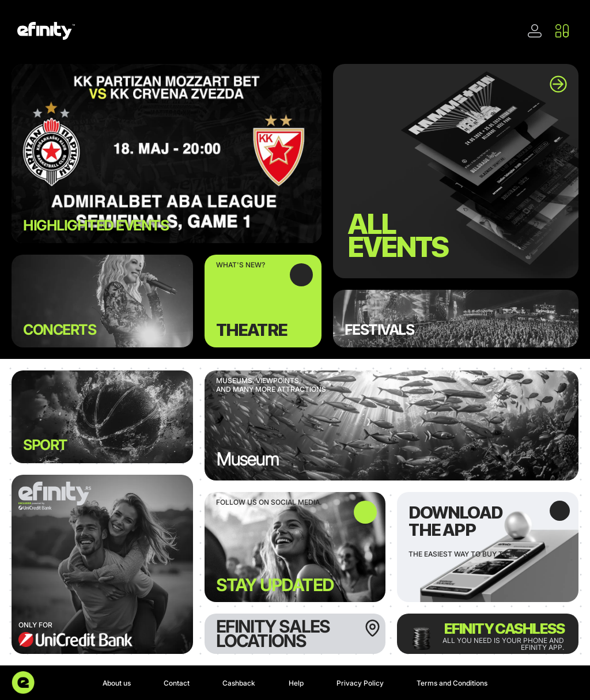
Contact (177, 683)
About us (117, 683)
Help (296, 683)
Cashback (239, 683)
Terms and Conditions (452, 683)
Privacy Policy (360, 683)
